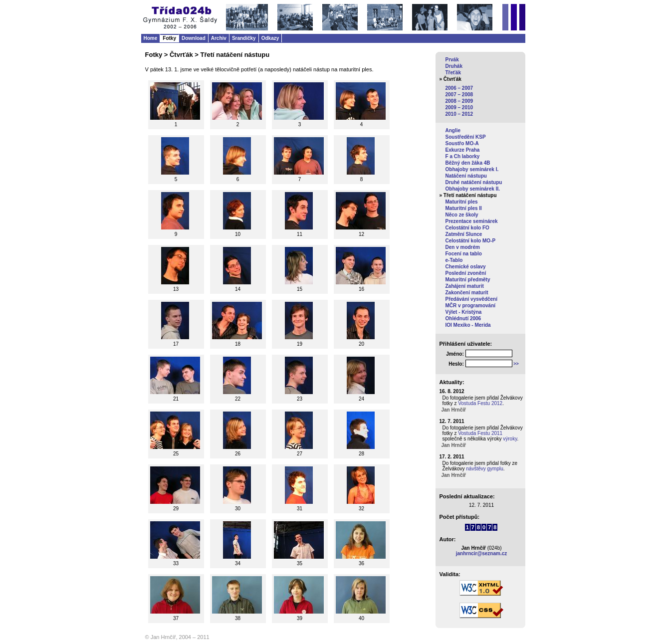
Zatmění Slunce (464, 234)
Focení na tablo (464, 254)
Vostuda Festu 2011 (480, 433)
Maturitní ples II (464, 208)
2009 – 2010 (459, 107)
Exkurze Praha (463, 150)
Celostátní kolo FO (467, 228)
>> (516, 364)
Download (194, 38)
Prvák (452, 60)
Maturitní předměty (468, 280)
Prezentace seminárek (472, 221)
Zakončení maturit (467, 293)
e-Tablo (454, 260)
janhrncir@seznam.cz (482, 553)
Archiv (219, 38)
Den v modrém (463, 247)
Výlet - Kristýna (464, 312)
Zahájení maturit (465, 286)
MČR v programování (471, 306)
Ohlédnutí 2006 (463, 319)
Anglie (453, 130)
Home (151, 38)
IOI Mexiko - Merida (468, 325)
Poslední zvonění (466, 273)
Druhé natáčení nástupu (474, 182)
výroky (510, 439)
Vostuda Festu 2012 (480, 403)
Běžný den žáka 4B (468, 163)
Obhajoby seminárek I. (472, 169)
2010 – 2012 (459, 114)
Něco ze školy (462, 215)
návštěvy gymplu (484, 469)
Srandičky (244, 38)
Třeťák (453, 73)
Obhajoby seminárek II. (473, 189)
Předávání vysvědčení (472, 299)
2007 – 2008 (459, 95)
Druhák (454, 66)
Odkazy (270, 38)
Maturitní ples (462, 202)
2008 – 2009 (459, 101)
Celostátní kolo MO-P (471, 241)
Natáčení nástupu (466, 176)
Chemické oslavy (466, 267)
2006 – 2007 (459, 88)
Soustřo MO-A (462, 143)
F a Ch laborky (463, 156)
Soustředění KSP (466, 137)
